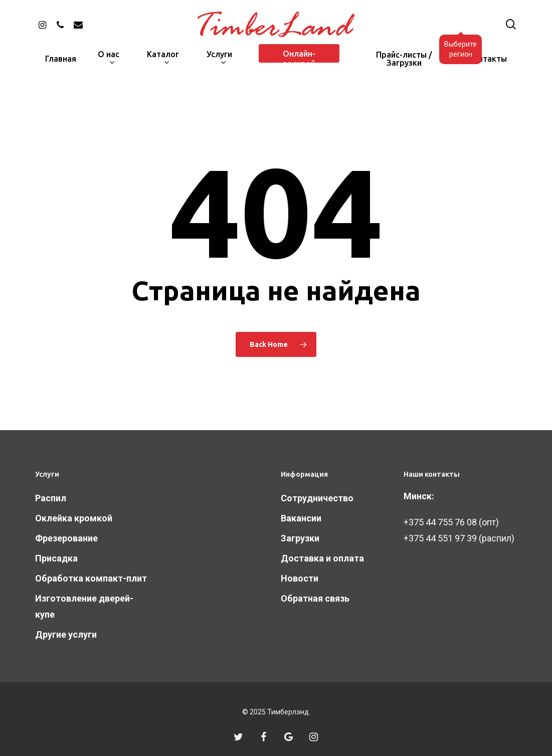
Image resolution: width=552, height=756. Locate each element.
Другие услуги (66, 634)
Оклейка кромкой (74, 518)
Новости (300, 578)
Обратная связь (315, 598)
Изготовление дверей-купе (84, 606)
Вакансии (301, 518)
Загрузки (300, 538)
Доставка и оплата (322, 558)
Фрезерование (66, 538)
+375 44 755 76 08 (440, 522)
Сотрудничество (317, 498)
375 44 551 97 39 (443, 538)
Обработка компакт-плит (91, 578)
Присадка (56, 558)
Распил (51, 498)
